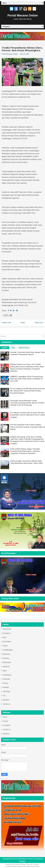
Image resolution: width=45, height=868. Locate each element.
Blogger (22, 861)
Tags (13, 348)
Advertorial (7, 629)
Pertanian (6, 679)
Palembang (7, 675)
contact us (7, 704)
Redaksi (6, 687)
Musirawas (7, 662)
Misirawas (6, 654)
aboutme (6, 700)
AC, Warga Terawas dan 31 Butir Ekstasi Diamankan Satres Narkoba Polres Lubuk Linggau (28, 415)
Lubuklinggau (8, 650)
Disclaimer (7, 633)
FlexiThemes (16, 864)
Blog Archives (24, 348)
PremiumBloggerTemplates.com (15, 866)
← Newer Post (6, 323)
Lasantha (36, 864)
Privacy (5, 683)
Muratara (6, 658)
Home (23, 323)
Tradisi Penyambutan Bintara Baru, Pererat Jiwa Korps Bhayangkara (22, 49)
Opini (5, 671)
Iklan (4, 637)
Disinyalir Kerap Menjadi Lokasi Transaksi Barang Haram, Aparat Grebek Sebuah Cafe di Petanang (27, 403)
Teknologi (6, 691)
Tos (4, 696)
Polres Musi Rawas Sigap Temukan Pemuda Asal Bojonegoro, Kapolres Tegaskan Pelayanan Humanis (25, 451)
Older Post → (40, 323)
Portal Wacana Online (23, 15)
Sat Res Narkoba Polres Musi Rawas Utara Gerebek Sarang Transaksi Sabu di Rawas (28, 427)
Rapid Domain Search (33, 866)
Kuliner (5, 646)
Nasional (6, 666)
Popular (5, 348)
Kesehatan (7, 642)
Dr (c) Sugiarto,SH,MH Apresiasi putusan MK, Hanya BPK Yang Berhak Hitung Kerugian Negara (27, 391)
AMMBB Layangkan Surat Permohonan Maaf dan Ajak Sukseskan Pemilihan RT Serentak (27, 379)
